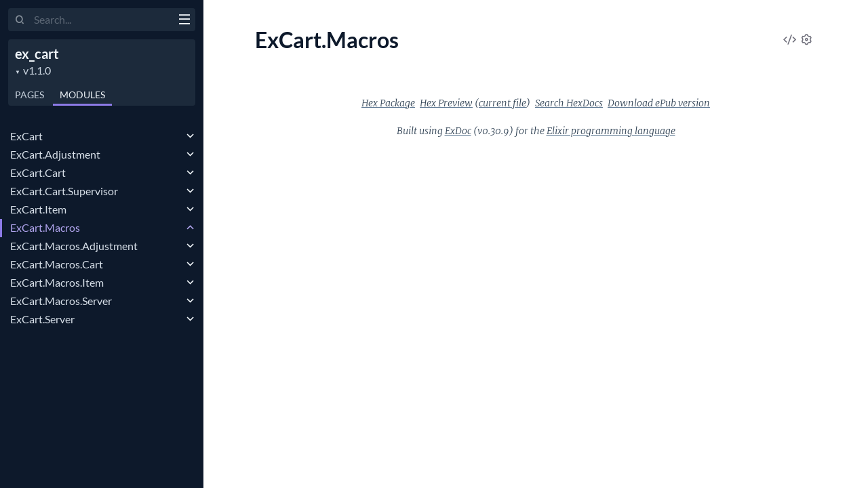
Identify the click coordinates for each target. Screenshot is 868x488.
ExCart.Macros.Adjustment (74, 246)
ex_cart (37, 54)
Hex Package (388, 103)
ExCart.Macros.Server (61, 301)
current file (502, 103)
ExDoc (458, 131)
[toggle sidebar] (184, 21)
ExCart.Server (42, 319)
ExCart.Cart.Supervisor (64, 191)
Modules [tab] (82, 95)
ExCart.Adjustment (55, 154)
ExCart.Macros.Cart (57, 264)
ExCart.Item (38, 209)
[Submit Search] (20, 20)
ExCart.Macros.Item (57, 282)
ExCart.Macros (45, 227)
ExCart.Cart (38, 172)
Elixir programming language (611, 131)
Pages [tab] (29, 95)
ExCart (26, 136)
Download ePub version (659, 103)
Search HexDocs (569, 103)
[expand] (190, 136)
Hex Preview (446, 103)
